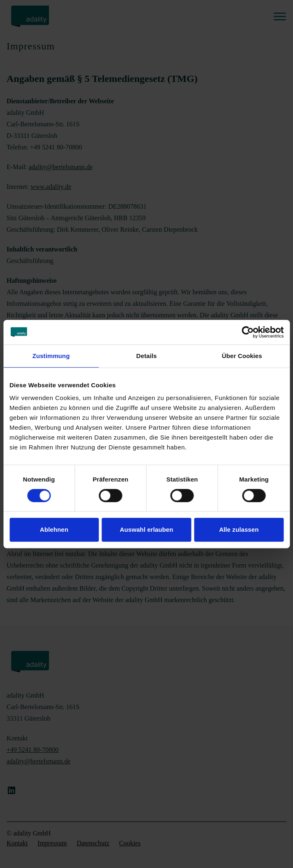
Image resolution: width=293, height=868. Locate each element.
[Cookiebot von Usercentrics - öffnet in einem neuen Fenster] (248, 332)
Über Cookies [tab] (242, 356)
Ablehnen (54, 529)
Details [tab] (147, 356)
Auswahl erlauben (147, 529)
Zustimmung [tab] (51, 356)
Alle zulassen (239, 529)
